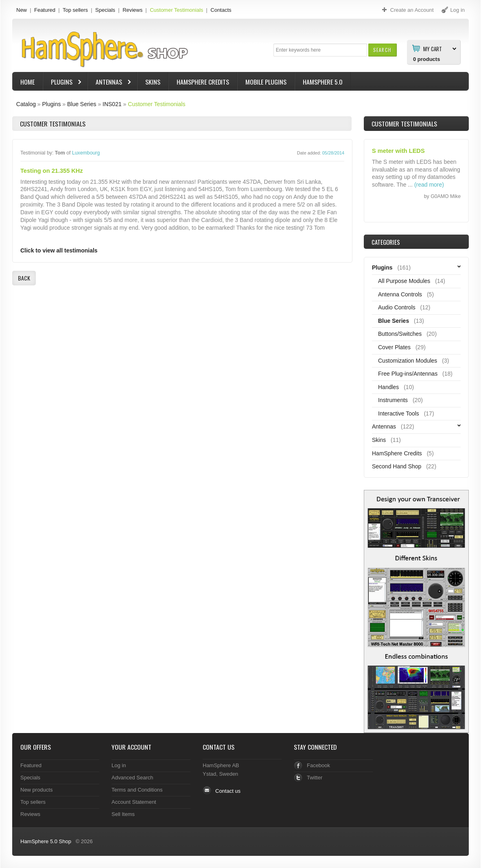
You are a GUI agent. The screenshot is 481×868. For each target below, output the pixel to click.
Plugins (63, 83)
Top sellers (75, 10)
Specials (105, 10)
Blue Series (82, 104)
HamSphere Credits (203, 82)
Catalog (26, 104)
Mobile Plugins (266, 82)
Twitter (315, 778)
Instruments (393, 400)
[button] (382, 50)
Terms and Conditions (137, 790)
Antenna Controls (400, 294)
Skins (153, 82)
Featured (45, 10)
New (22, 10)
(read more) (429, 185)
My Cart (433, 48)
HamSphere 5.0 (323, 82)
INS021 (112, 104)
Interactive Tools (399, 413)
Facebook (318, 765)
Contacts (221, 10)
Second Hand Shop (397, 466)
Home (27, 82)
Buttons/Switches (400, 334)
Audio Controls (397, 307)
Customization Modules (408, 361)
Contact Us (219, 747)
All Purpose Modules (404, 281)
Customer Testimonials (176, 10)
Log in (119, 765)
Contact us (228, 791)
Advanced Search (132, 778)
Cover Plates (394, 347)
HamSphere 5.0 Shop (46, 841)
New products (36, 790)
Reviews (132, 10)
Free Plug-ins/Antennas (408, 374)
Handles (388, 387)
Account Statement (134, 802)
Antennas (110, 83)
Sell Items (123, 814)
